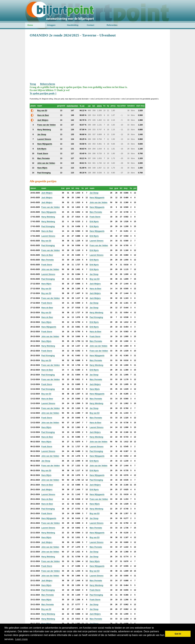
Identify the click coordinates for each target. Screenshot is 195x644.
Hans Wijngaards (97, 198)
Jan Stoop (94, 193)
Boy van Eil (46, 241)
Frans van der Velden (51, 207)
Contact (90, 25)
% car (82, 106)
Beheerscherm (48, 84)
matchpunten (72, 106)
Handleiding (73, 25)
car (89, 106)
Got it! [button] (178, 634)
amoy (99, 106)
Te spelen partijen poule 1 (43, 93)
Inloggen (51, 25)
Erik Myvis (94, 222)
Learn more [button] (21, 639)
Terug (33, 84)
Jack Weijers (47, 193)
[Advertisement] (97, 60)
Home (30, 25)
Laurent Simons (48, 236)
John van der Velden (98, 202)
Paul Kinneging (48, 226)
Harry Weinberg (48, 217)
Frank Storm (95, 217)
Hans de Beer (47, 231)
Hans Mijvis (46, 284)
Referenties (112, 25)
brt (94, 106)
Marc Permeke (96, 212)
